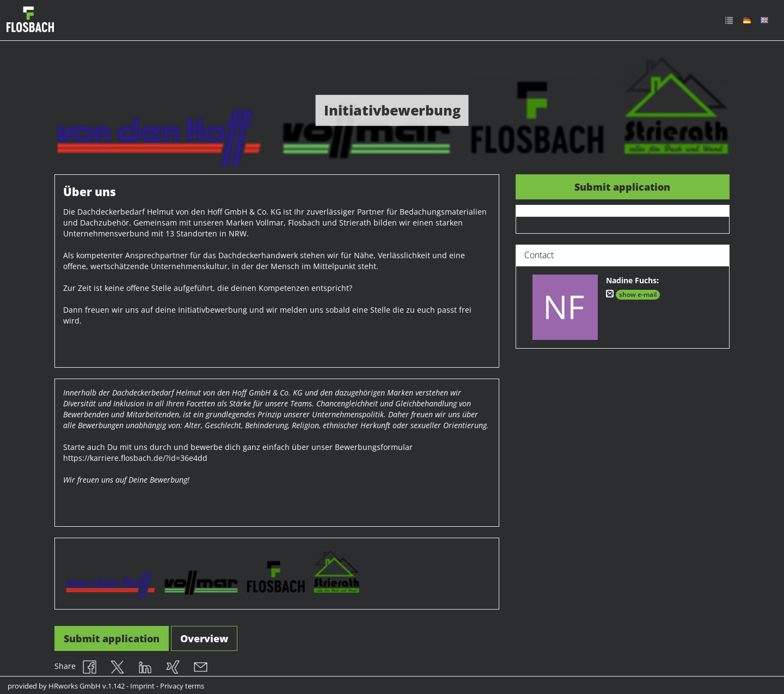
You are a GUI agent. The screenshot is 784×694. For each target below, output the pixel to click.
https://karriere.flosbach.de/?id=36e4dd (135, 458)
